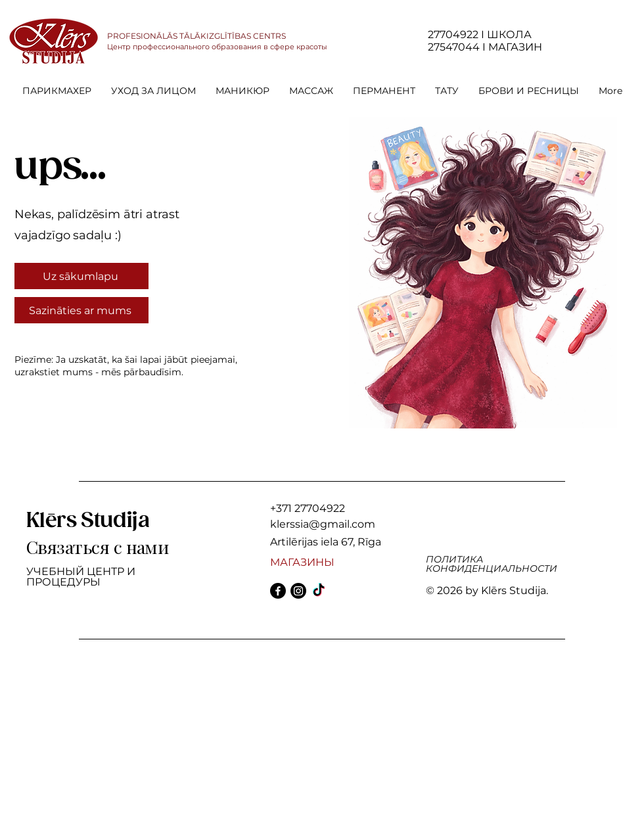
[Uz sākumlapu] (81, 276)
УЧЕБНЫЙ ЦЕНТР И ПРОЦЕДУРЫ (81, 577)
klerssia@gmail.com (323, 524)
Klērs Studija (88, 521)
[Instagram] (298, 591)
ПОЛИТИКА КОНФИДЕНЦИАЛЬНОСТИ (492, 564)
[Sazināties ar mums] (81, 310)
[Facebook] (278, 591)
